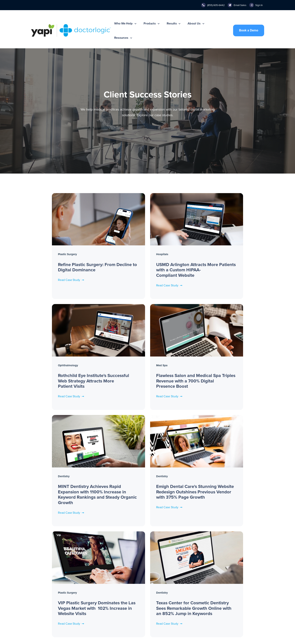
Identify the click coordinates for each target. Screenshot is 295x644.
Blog (223, 592)
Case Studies (228, 577)
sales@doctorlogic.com (187, 592)
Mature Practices (41, 592)
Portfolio (225, 585)
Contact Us (132, 594)
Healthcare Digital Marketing (237, 599)
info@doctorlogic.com (186, 585)
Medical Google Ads (91, 599)
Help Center (180, 599)
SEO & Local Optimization (94, 585)
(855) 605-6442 (183, 577)
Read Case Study (51, 268)
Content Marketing (90, 592)
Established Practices (44, 585)
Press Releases (135, 579)
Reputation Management (93, 607)
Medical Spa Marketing (234, 614)
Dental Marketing (231, 607)
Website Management (91, 577)
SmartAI (83, 614)
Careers (130, 586)
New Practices (40, 577)
